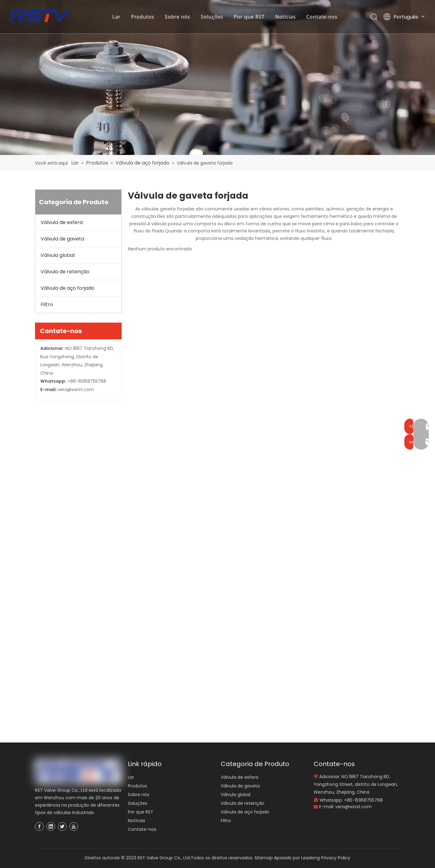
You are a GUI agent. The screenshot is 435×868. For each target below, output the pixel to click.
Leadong (311, 858)
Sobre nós (178, 17)
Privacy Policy (336, 858)
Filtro (47, 304)
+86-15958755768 (87, 381)
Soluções (213, 17)
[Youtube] (74, 826)
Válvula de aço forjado (67, 288)
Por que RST (249, 17)
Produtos (143, 17)
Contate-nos (322, 17)
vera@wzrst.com (76, 390)
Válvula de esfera (62, 222)
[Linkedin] (51, 826)
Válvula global (58, 255)
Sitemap (264, 858)
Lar (117, 17)
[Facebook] (39, 826)
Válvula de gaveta (62, 239)
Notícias (286, 17)
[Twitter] (62, 826)
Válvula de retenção (65, 272)
